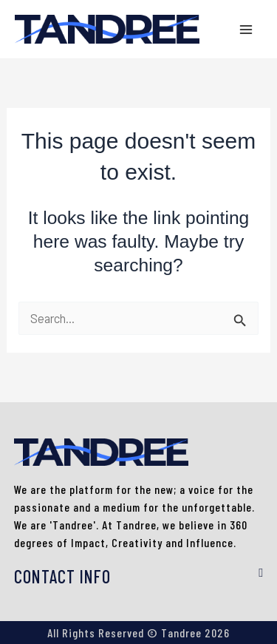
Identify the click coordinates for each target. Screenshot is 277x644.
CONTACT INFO (62, 576)
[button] (139, 577)
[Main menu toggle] (246, 29)
